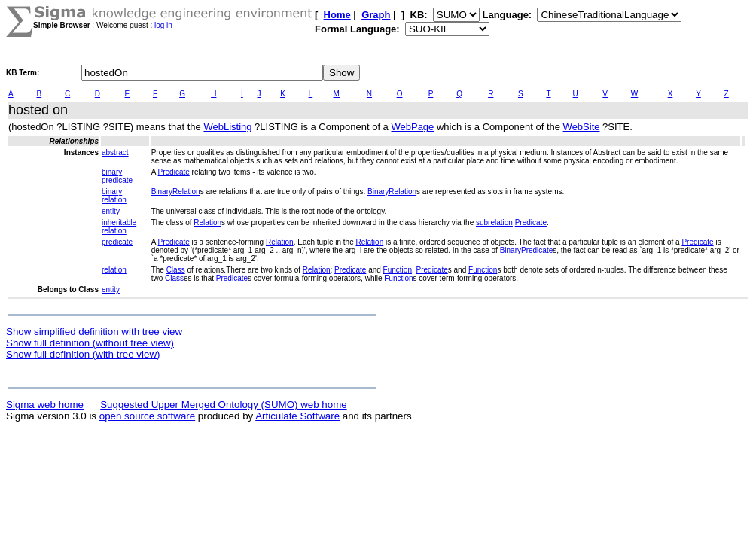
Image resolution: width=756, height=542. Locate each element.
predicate (117, 242)
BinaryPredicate (527, 250)
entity (111, 211)
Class (176, 270)
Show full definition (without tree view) (90, 343)
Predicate (174, 172)
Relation (207, 222)
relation (114, 270)
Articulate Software (297, 416)
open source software (147, 416)
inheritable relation (119, 227)
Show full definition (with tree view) (83, 354)
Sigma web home (45, 405)
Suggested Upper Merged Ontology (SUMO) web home (223, 405)
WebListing (227, 127)
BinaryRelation (176, 192)
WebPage (412, 127)
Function (398, 270)
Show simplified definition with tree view (94, 332)
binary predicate (117, 176)
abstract (115, 152)
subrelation (494, 222)
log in (163, 25)
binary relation (114, 196)
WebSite (582, 127)
